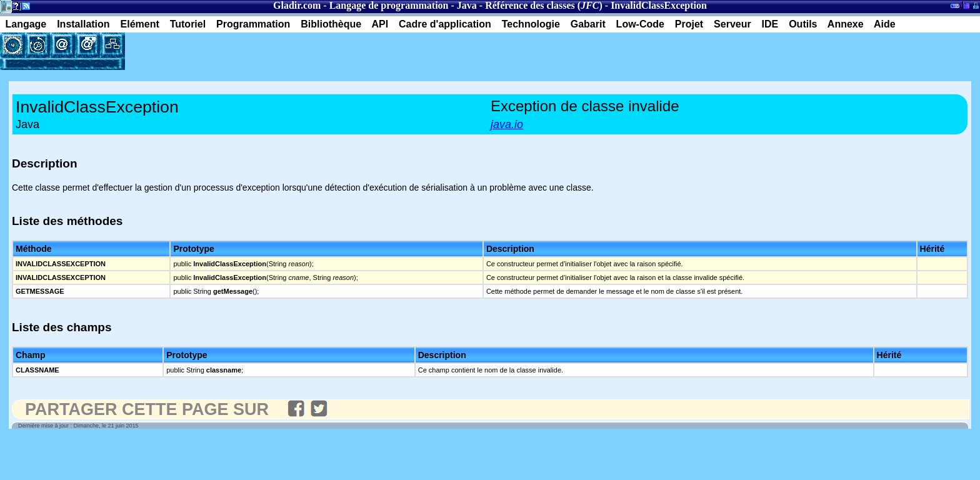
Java (467, 5)
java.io (507, 124)
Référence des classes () (544, 5)
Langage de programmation (389, 5)
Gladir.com (297, 5)
